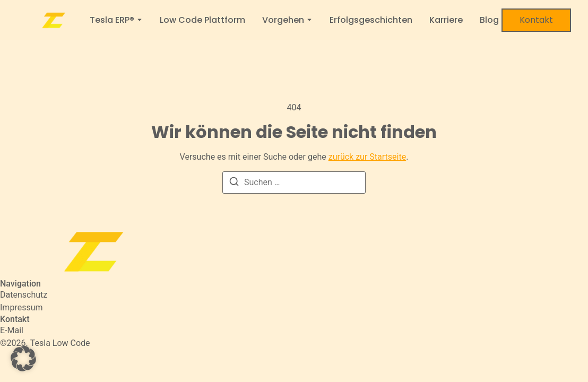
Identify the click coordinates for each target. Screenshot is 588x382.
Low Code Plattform (202, 20)
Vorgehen (283, 20)
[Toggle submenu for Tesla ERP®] (139, 20)
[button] (23, 359)
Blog (489, 20)
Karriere (446, 20)
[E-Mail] (12, 331)
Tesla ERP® (112, 20)
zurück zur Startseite (367, 157)
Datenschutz (24, 295)
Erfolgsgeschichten (371, 20)
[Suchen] (234, 183)
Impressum (21, 307)
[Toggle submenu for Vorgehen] (308, 20)
